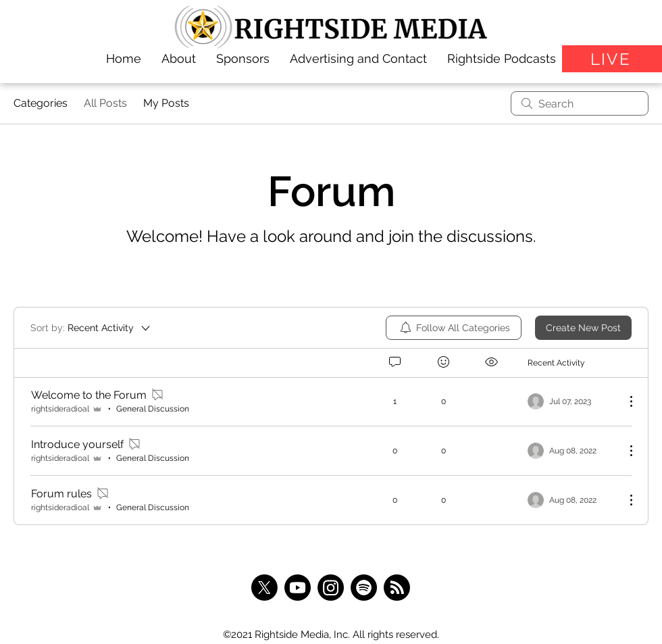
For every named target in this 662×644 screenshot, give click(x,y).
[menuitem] (454, 328)
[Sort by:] (91, 328)
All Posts (105, 103)
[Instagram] (331, 588)
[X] (264, 588)
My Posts (166, 103)
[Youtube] (298, 588)
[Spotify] (364, 588)
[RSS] (397, 588)
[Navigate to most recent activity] (571, 401)
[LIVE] (612, 59)
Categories (41, 103)
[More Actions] (624, 401)
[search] (580, 103)
